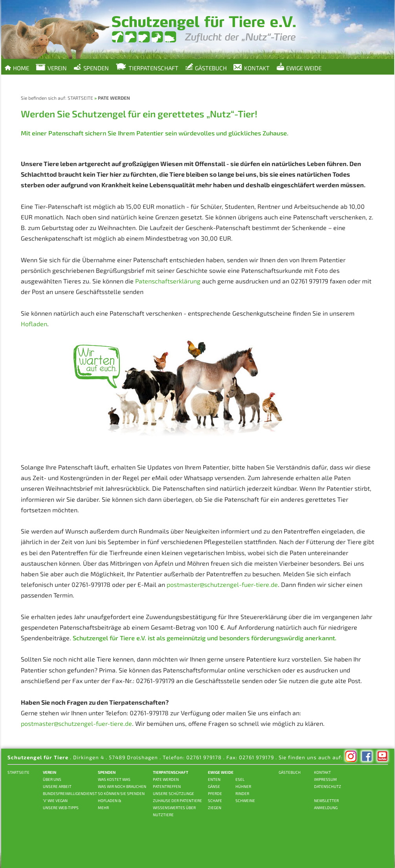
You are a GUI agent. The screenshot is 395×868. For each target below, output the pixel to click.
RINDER (242, 793)
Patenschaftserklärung (168, 281)
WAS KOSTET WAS (114, 779)
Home (16, 67)
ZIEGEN (215, 808)
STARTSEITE (80, 98)
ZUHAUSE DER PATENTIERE (177, 800)
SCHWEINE (245, 800)
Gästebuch (206, 67)
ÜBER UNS (52, 779)
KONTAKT (322, 772)
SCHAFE (215, 800)
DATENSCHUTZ (328, 786)
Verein (51, 68)
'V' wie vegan (55, 800)
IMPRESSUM (325, 779)
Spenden (91, 67)
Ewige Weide (299, 67)
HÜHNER (243, 786)
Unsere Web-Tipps (61, 808)
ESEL (240, 779)
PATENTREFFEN (167, 786)
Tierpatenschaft (147, 67)
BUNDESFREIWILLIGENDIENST (70, 793)
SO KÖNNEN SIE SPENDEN (121, 793)
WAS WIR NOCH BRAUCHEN (122, 786)
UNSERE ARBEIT (57, 786)
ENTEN (214, 779)
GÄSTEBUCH (290, 772)
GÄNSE (214, 786)
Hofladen (34, 324)
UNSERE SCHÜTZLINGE (174, 793)
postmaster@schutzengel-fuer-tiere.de (222, 584)
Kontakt (252, 68)
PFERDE (215, 793)
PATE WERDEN (166, 779)
